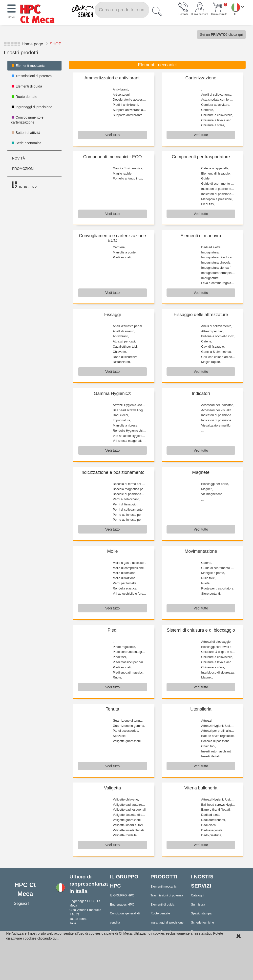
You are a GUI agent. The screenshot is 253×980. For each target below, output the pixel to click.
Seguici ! (22, 903)
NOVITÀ (18, 158)
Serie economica (26, 143)
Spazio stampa (201, 913)
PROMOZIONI (23, 169)
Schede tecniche (202, 923)
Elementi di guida (27, 86)
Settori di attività (26, 133)
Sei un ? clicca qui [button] (221, 35)
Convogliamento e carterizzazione (27, 120)
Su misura (198, 905)
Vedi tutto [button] (112, 135)
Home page (32, 44)
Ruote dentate (24, 97)
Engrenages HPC (122, 905)
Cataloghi (198, 895)
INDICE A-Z (24, 185)
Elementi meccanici (28, 66)
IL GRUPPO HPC (122, 895)
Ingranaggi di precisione (32, 107)
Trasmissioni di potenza (31, 76)
